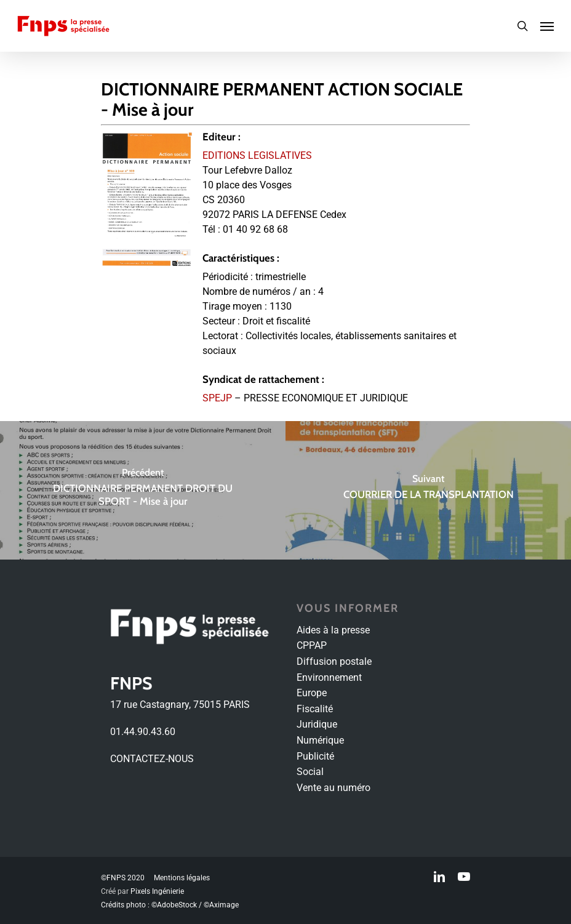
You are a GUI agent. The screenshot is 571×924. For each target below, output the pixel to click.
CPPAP (312, 645)
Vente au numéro (333, 788)
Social (310, 772)
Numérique (320, 740)
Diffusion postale (334, 661)
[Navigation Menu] (547, 26)
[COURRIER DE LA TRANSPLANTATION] (428, 490)
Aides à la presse (333, 630)
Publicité (315, 756)
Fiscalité (315, 709)
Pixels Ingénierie (157, 891)
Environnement (329, 677)
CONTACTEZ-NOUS (152, 759)
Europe (312, 693)
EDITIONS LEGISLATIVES (257, 155)
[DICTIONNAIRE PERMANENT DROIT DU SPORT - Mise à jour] (143, 490)
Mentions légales (182, 878)
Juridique (317, 724)
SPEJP (217, 398)
